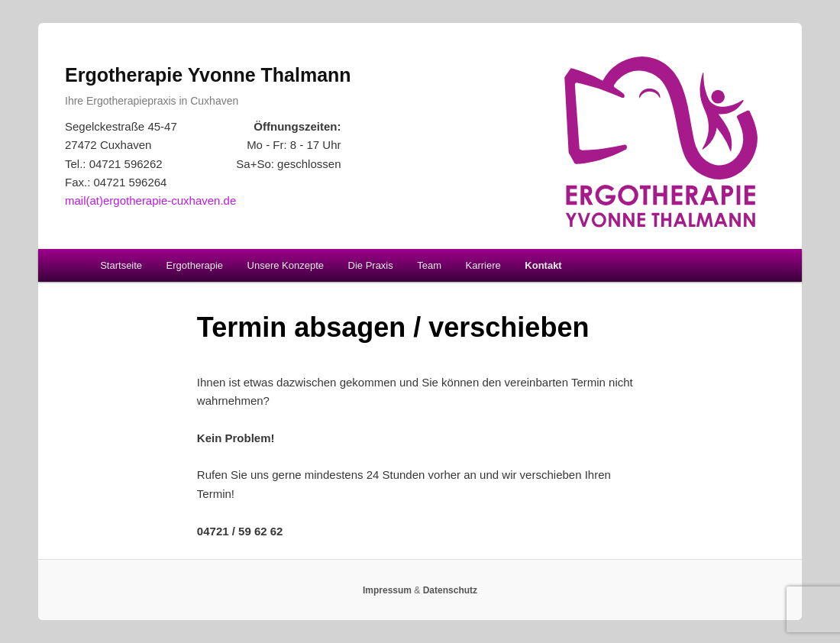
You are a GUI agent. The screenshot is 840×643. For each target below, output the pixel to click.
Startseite (121, 265)
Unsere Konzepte (286, 265)
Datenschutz (450, 590)
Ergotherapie (195, 265)
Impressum (387, 590)
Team (429, 265)
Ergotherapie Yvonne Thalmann (208, 75)
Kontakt (543, 265)
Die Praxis (371, 265)
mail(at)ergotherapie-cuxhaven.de (150, 200)
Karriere (483, 265)
